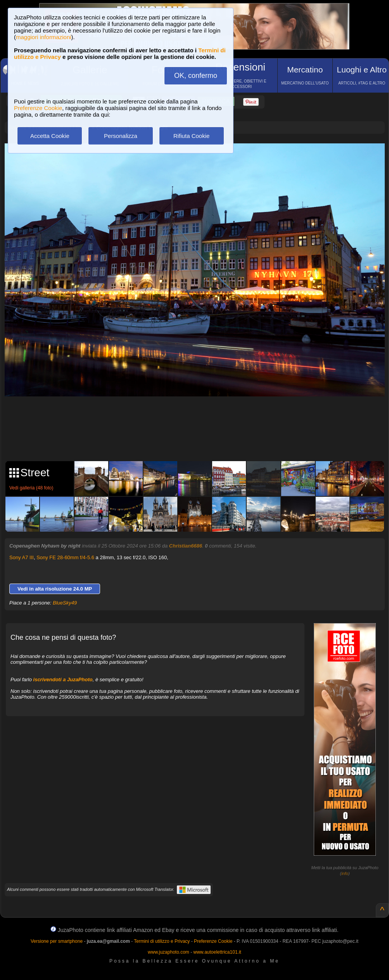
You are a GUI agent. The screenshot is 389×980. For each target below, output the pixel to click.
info (345, 873)
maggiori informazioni (44, 37)
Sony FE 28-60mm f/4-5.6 (65, 557)
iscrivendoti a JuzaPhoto (63, 679)
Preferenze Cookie (38, 108)
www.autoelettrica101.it (217, 952)
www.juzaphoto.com (169, 952)
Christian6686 (186, 546)
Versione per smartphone (57, 941)
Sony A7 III (22, 557)
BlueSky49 (65, 603)
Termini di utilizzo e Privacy (162, 941)
